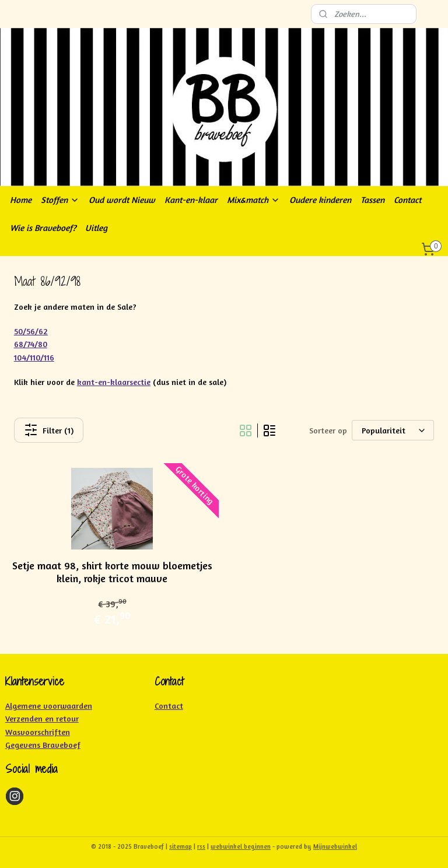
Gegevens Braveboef (43, 745)
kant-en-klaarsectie (114, 382)
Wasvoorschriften (38, 732)
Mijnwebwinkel (335, 846)
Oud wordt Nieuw (122, 200)
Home (21, 200)
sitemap (181, 846)
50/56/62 (31, 331)
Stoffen (60, 200)
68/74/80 (31, 344)
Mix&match (253, 200)
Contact (407, 200)
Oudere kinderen (320, 200)
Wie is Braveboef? (43, 228)
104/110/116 (34, 357)
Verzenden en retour (42, 718)
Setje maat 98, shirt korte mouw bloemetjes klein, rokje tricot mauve (112, 572)
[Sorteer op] (393, 430)
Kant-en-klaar (191, 200)
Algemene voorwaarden (49, 706)
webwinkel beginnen (241, 846)
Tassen (372, 200)
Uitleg (96, 228)
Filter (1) (49, 430)
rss (201, 846)
